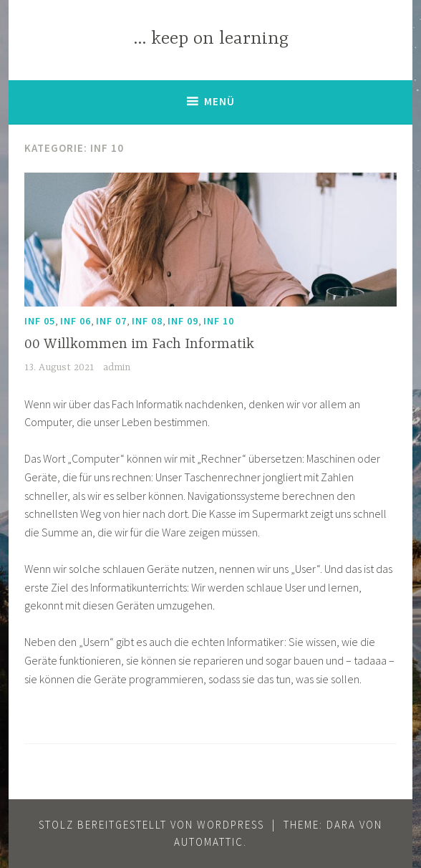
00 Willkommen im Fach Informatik (139, 344)
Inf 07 (111, 321)
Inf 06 (76, 321)
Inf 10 (219, 321)
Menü (219, 101)
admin (117, 367)
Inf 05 (40, 321)
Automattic (209, 842)
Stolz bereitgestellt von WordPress (151, 825)
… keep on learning (211, 39)
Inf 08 (147, 321)
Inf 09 (183, 321)
